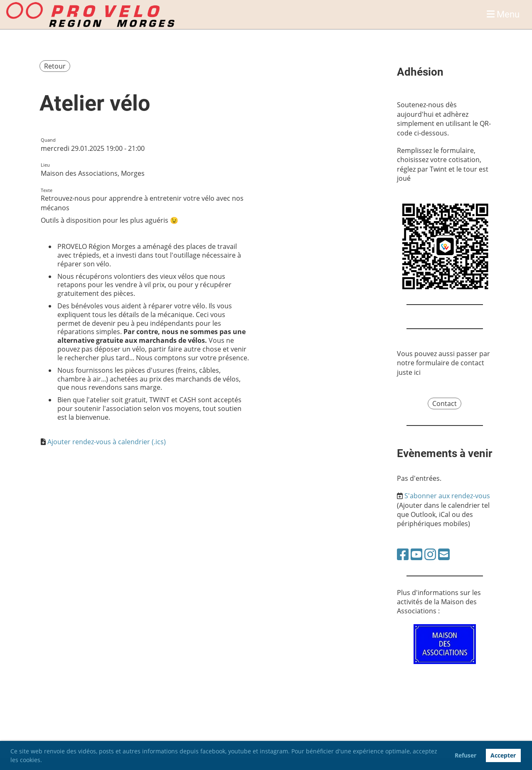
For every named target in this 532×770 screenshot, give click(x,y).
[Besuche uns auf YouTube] (416, 554)
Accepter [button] (503, 755)
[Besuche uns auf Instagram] (430, 554)
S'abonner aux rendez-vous (447, 496)
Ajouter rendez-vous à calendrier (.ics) (107, 442)
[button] (45, 761)
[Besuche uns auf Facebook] (403, 554)
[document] (145, 332)
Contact (445, 403)
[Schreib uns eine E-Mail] (444, 554)
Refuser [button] (465, 755)
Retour (55, 66)
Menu (503, 14)
